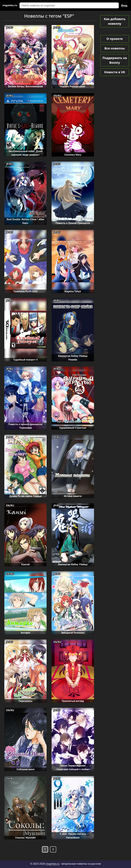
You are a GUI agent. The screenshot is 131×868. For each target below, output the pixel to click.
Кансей (26, 564)
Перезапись (26, 701)
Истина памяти (73, 496)
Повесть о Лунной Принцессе (73, 223)
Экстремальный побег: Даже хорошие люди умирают (25, 153)
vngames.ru (53, 864)
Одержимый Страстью (73, 428)
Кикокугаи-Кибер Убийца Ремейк (73, 358)
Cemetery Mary (73, 155)
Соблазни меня (25, 769)
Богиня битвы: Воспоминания (25, 86)
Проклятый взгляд (73, 701)
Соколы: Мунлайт (25, 838)
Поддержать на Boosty (115, 60)
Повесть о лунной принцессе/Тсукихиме (26, 426)
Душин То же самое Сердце (25, 496)
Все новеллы (115, 48)
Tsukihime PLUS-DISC (25, 291)
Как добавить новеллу (115, 21)
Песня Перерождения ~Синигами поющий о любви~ (73, 767)
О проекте (115, 39)
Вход (124, 5)
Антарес (26, 633)
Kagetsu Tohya (73, 291)
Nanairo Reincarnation (73, 86)
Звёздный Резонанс (73, 633)
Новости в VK (115, 72)
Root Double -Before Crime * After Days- (25, 221)
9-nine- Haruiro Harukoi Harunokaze (73, 836)
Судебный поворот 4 (26, 360)
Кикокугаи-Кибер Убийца (73, 564)
